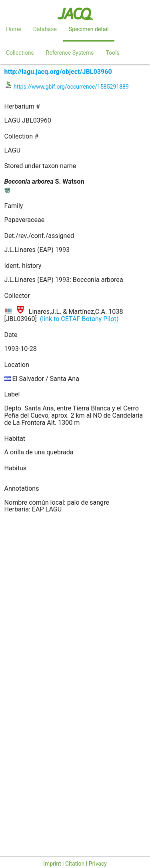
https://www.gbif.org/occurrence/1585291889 (71, 87)
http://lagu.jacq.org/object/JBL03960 (58, 72)
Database (45, 29)
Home (14, 29)
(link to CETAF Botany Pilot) (79, 319)
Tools (112, 53)
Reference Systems (70, 53)
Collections (20, 53)
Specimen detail (89, 29)
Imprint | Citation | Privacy (75, 864)
